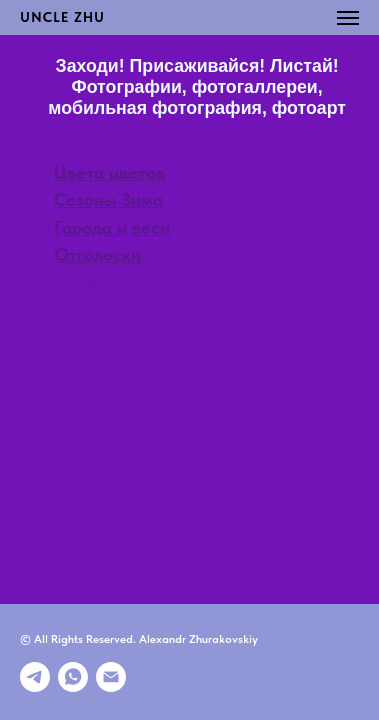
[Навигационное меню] (348, 18)
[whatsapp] (73, 677)
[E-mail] (111, 677)
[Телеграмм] (35, 677)
